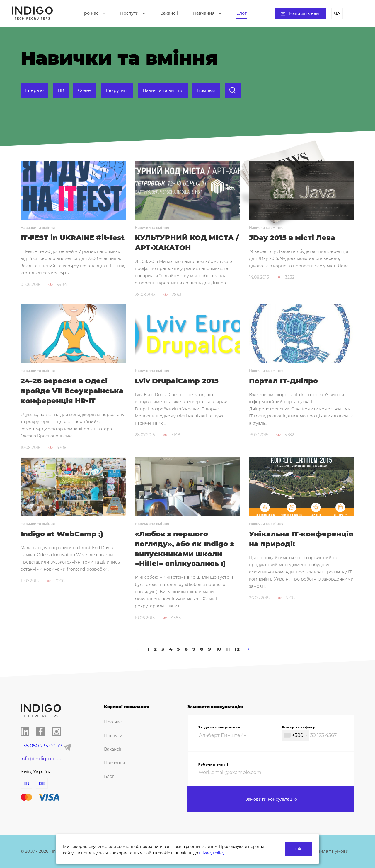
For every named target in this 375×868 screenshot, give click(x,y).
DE (42, 783)
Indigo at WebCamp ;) (62, 534)
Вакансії (169, 13)
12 (237, 649)
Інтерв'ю (34, 90)
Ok (298, 849)
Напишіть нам (300, 13)
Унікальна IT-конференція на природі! (301, 539)
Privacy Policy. (212, 853)
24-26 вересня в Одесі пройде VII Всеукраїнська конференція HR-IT (72, 391)
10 (219, 649)
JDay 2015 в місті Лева (292, 238)
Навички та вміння (163, 90)
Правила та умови (329, 851)
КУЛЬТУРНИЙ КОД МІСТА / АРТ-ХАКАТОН (187, 243)
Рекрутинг (117, 90)
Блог (242, 13)
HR (61, 90)
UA (337, 13)
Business (206, 90)
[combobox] (295, 735)
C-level (85, 90)
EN (26, 783)
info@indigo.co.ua (41, 759)
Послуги (133, 13)
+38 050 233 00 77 (41, 746)
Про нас (93, 13)
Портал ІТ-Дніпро (283, 381)
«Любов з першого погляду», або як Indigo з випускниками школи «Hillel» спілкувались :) (184, 549)
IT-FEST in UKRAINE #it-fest (73, 238)
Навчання (207, 13)
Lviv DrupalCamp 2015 (177, 381)
